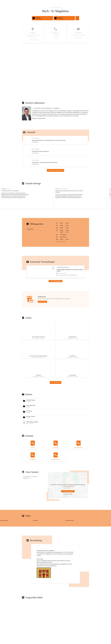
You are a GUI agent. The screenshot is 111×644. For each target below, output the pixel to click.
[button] (42, 18)
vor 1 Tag (53, 196)
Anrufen (55, 38)
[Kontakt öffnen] (33, 456)
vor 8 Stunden (4, 196)
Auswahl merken (68, 505)
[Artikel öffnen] (38, 338)
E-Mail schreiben (78, 38)
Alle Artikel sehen (55, 394)
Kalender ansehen (42, 308)
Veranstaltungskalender (55, 288)
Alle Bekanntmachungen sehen (56, 174)
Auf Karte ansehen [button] (33, 40)
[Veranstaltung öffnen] (55, 278)
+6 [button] (77, 18)
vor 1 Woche (103, 196)
